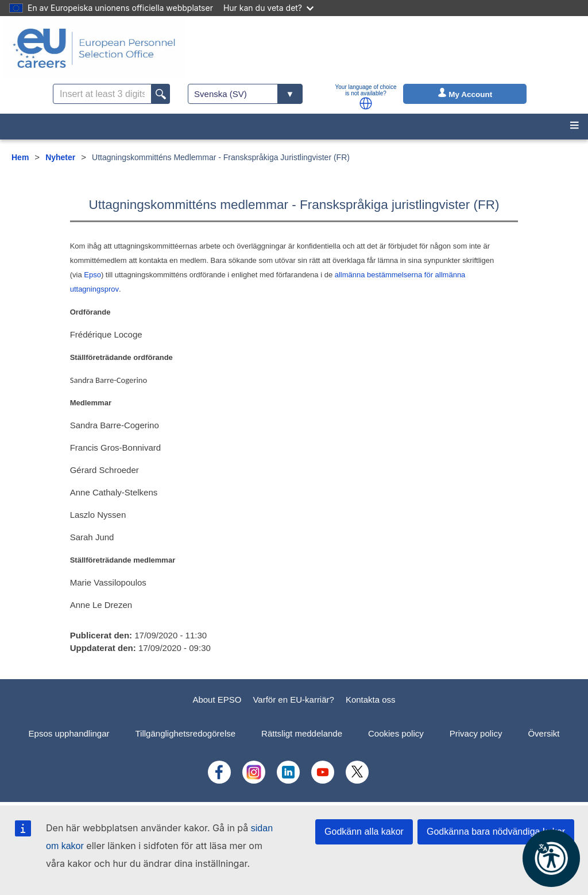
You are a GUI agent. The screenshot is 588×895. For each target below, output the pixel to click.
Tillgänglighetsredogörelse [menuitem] (186, 733)
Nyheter (60, 157)
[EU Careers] (94, 48)
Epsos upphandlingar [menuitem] (69, 733)
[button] (366, 103)
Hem (20, 157)
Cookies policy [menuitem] (396, 733)
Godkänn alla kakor (364, 832)
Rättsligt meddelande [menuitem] (302, 733)
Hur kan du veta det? (268, 8)
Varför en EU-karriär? (293, 700)
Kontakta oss (371, 700)
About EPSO (217, 700)
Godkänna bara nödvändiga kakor (496, 832)
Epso (92, 275)
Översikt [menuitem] (543, 733)
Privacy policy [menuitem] (476, 733)
